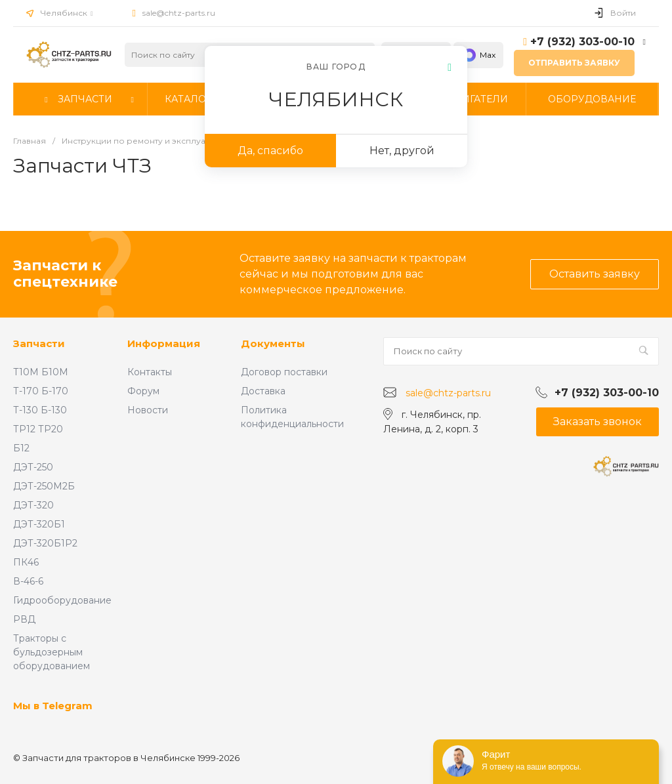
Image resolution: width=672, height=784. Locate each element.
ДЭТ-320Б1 (39, 524)
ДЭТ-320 (33, 505)
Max (478, 55)
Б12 (21, 448)
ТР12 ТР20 (38, 429)
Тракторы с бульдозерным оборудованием (52, 652)
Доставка (263, 391)
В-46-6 (28, 581)
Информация (164, 343)
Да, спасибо (270, 151)
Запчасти (39, 343)
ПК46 (26, 562)
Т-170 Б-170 (41, 391)
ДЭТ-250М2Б (44, 486)
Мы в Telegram (53, 706)
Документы (273, 343)
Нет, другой (402, 151)
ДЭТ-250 (33, 467)
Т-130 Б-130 (40, 410)
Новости (148, 410)
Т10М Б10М (41, 372)
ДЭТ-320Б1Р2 (45, 543)
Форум (143, 391)
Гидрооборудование (62, 600)
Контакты (150, 372)
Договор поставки (284, 372)
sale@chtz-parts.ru (179, 13)
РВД (24, 619)
